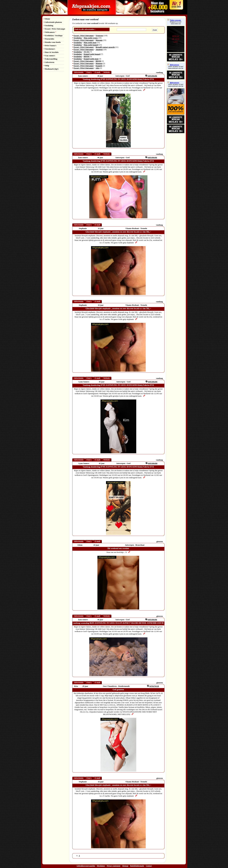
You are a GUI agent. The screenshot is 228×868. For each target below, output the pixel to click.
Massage (99, 40)
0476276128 (154, 686)
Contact (149, 866)
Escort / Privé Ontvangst (84, 36)
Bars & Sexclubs (51, 52)
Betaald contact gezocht (105, 47)
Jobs (97, 68)
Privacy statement (114, 866)
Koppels (99, 66)
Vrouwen (99, 36)
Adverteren (49, 62)
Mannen (99, 63)
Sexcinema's (49, 49)
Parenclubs (49, 39)
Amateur (99, 49)
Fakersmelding (51, 59)
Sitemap (125, 866)
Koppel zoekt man (91, 59)
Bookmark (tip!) (51, 69)
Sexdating (48, 25)
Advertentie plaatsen (53, 22)
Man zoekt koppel (91, 45)
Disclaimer (101, 866)
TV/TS (87, 52)
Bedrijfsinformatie (137, 866)
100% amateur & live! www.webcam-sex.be (176, 67)
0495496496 (152, 76)
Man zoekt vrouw (91, 38)
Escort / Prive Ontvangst (54, 29)
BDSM (87, 56)
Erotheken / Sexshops (53, 36)
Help (46, 66)
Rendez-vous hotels (52, 42)
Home (47, 19)
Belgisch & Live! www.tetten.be (176, 23)
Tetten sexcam (174, 20)
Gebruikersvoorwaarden (86, 866)
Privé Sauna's (50, 46)
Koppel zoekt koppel (92, 54)
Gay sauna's (49, 56)
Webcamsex (50, 32)
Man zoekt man (90, 42)
